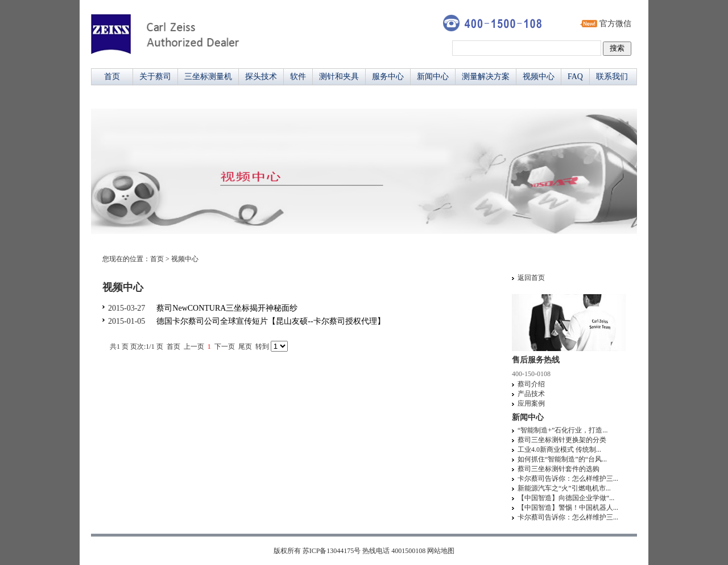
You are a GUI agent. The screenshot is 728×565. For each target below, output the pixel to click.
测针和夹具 (339, 77)
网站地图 (441, 551)
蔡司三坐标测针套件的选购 (559, 469)
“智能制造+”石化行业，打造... (562, 430)
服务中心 (388, 77)
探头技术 (261, 77)
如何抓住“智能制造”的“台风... (562, 459)
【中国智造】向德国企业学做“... (566, 498)
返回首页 (531, 278)
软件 (298, 77)
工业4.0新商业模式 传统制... (559, 449)
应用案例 (531, 403)
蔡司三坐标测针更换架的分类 (562, 440)
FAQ (575, 77)
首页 (112, 77)
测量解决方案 (486, 77)
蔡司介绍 (531, 384)
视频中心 (539, 77)
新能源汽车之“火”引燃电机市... (564, 488)
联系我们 (612, 77)
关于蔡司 (155, 77)
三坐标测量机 (208, 77)
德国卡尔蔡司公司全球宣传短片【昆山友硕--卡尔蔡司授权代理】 (270, 321)
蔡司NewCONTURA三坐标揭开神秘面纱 (227, 308)
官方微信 (615, 24)
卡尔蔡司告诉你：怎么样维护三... (568, 479)
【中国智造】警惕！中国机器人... (568, 508)
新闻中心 (433, 77)
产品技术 (531, 394)
